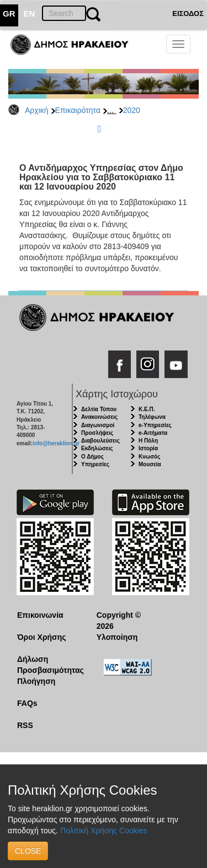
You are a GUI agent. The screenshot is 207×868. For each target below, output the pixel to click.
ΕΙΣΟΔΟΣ (188, 14)
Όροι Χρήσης (42, 637)
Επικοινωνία (40, 615)
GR (9, 14)
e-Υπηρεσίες (155, 425)
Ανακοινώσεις (99, 417)
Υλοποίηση (117, 637)
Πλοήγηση (36, 681)
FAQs (27, 703)
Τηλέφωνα (152, 417)
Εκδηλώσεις (97, 448)
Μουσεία (150, 464)
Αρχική (37, 110)
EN (30, 14)
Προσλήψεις (97, 433)
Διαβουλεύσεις (100, 441)
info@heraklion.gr (56, 443)
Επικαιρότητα (78, 110)
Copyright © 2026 (119, 621)
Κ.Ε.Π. (147, 409)
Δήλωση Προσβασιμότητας (48, 665)
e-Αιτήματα (153, 433)
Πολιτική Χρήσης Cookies (104, 831)
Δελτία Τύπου (99, 409)
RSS (25, 725)
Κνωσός (149, 457)
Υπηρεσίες (95, 464)
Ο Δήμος (92, 457)
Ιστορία (148, 448)
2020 (132, 110)
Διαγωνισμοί (98, 425)
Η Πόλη (148, 441)
